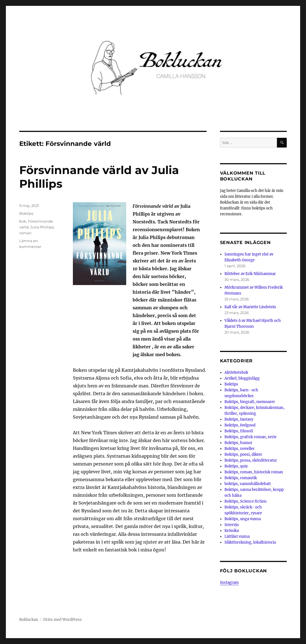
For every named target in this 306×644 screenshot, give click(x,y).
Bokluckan (29, 620)
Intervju (232, 525)
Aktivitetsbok (236, 372)
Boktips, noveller (240, 449)
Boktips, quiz (236, 466)
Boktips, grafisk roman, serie (250, 437)
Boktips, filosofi (239, 431)
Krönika (232, 531)
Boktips (26, 213)
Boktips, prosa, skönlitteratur (251, 460)
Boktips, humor (238, 443)
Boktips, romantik (241, 478)
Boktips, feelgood (240, 425)
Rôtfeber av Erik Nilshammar (250, 274)
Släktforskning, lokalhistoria (250, 542)
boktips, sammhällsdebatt (248, 484)
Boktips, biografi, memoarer (250, 402)
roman (25, 233)
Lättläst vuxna (237, 536)
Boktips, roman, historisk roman (254, 472)
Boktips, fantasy (239, 419)
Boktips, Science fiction (246, 501)
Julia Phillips (42, 227)
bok (23, 221)
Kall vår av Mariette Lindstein (250, 307)
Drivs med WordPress (63, 620)
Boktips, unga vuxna (243, 519)
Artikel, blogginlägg (242, 378)
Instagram (229, 583)
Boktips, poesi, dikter (243, 454)
